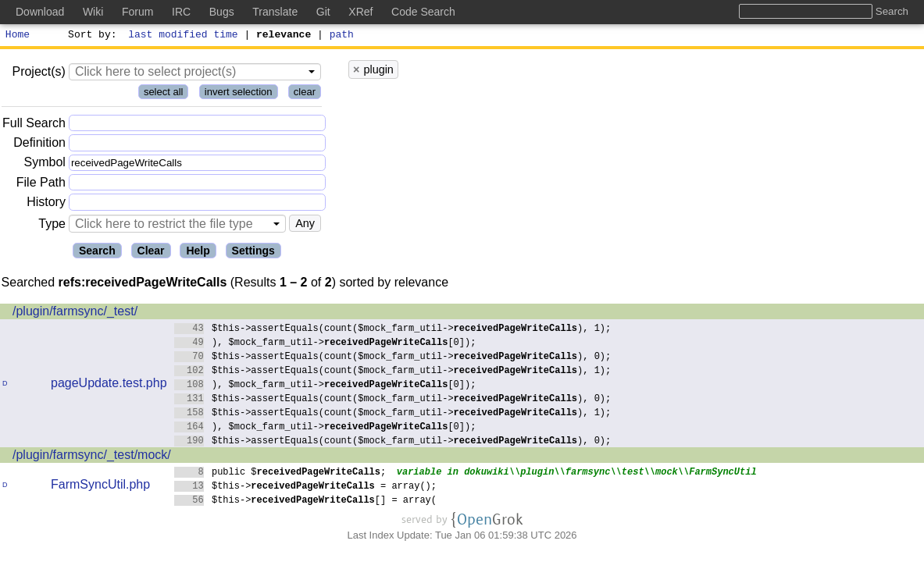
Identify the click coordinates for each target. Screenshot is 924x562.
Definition (39, 145)
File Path (41, 185)
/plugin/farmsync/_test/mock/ (92, 457)
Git (323, 12)
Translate (275, 12)
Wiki (93, 12)
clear (305, 94)
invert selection (239, 94)
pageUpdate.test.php (109, 385)
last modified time (184, 36)
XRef (360, 12)
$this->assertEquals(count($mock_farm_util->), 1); (393, 330)
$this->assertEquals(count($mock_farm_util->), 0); (393, 358)
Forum (137, 12)
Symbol (45, 165)
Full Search (34, 125)
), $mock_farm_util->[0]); (325, 344)
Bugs (222, 12)
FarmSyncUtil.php (100, 487)
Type (52, 226)
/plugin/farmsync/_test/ (75, 313)
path (342, 36)
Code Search (423, 12)
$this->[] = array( (306, 502)
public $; (280, 473)
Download (40, 12)
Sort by (90, 36)
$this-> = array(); (306, 487)
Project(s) (38, 74)
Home (18, 36)
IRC (181, 12)
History (46, 204)
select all (164, 94)
